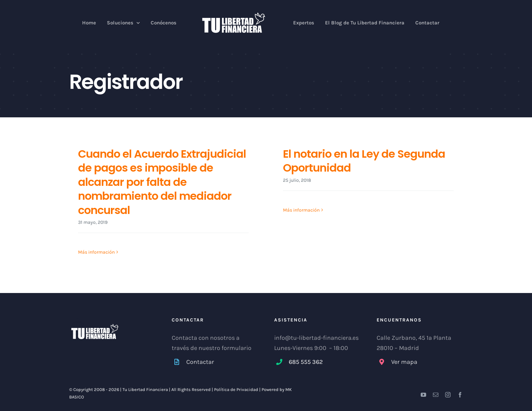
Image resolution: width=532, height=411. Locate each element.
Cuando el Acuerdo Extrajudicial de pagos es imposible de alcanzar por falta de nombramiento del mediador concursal (162, 182)
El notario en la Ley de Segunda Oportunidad (364, 161)
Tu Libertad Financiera (146, 390)
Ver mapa (404, 362)
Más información (96, 252)
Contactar (200, 362)
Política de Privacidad (236, 390)
